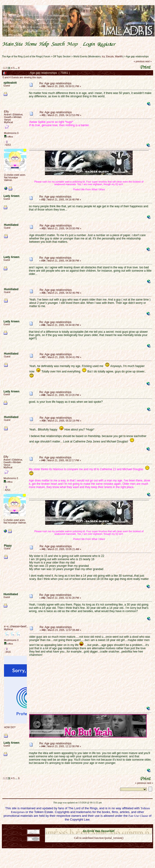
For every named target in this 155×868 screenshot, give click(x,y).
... (17, 68)
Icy (103, 57)
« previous (139, 61)
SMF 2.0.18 (79, 826)
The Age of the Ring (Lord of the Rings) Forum (26, 57)
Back (99, 844)
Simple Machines (115, 826)
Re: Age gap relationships (55, 83)
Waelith (119, 57)
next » (148, 61)
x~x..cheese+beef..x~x (18, 626)
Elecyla (110, 57)
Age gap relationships (137, 57)
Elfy (6, 112)
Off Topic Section (62, 57)
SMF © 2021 (96, 826)
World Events (80, 57)
